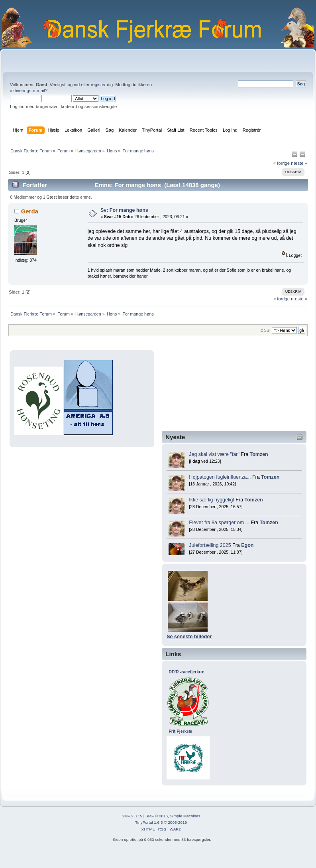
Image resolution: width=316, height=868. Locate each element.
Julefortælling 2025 (210, 545)
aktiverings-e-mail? (29, 91)
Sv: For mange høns (124, 210)
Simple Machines (185, 816)
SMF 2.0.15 (132, 816)
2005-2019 (177, 822)
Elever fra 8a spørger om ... (219, 523)
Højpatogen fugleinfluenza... (220, 477)
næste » (299, 163)
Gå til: (266, 330)
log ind (73, 85)
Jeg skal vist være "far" (214, 454)
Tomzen (259, 454)
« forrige (282, 163)
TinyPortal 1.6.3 (149, 822)
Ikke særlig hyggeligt (212, 500)
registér (98, 85)
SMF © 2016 (157, 816)
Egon (247, 545)
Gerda (30, 211)
